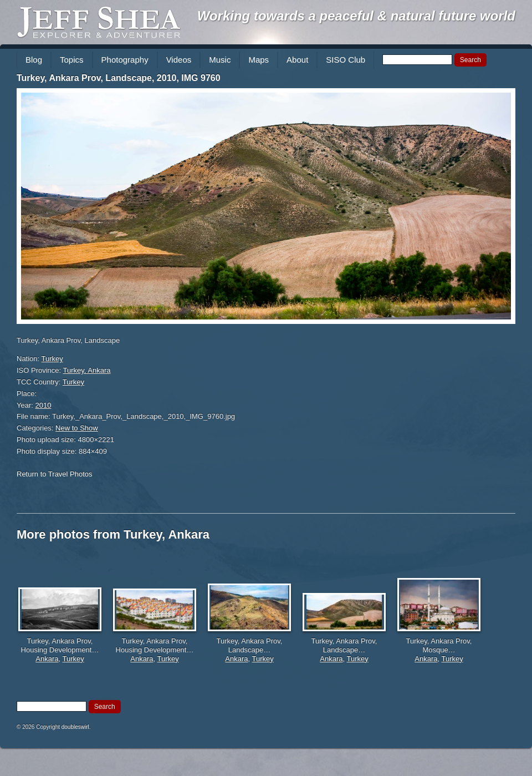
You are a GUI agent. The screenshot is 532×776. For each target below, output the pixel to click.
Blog (34, 60)
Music (220, 60)
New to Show (77, 428)
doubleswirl (75, 727)
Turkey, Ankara (87, 370)
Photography (125, 60)
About (297, 60)
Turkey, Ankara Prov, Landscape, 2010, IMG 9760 (119, 78)
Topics (72, 60)
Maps (259, 60)
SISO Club (346, 60)
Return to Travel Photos (55, 474)
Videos (179, 60)
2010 (44, 405)
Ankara (47, 659)
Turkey (52, 359)
